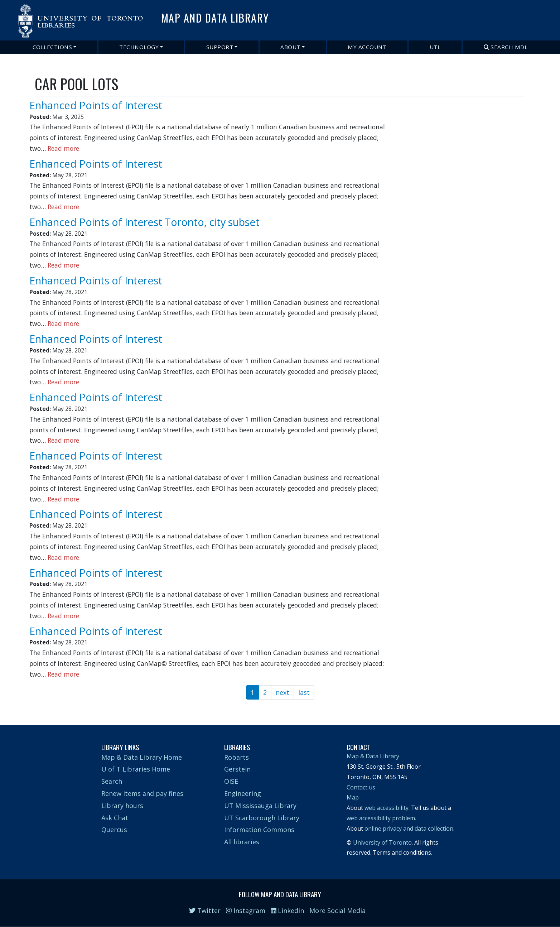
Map (353, 797)
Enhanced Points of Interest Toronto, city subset (144, 222)
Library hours (122, 806)
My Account (367, 47)
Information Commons (259, 830)
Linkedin (288, 911)
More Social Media (337, 911)
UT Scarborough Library (262, 818)
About (290, 47)
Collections (52, 47)
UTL (435, 47)
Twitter (205, 911)
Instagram (246, 911)
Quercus (114, 830)
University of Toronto (382, 842)
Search (112, 781)
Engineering (243, 793)
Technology (139, 47)
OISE (231, 781)
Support (220, 47)
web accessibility (387, 808)
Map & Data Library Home (142, 757)
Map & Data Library (373, 756)
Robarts (236, 757)
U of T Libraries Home (136, 769)
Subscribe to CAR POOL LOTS (38, 704)
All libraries (242, 842)
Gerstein (237, 769)
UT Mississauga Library (260, 806)
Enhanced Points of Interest (96, 105)
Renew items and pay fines (142, 793)
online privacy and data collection (409, 828)
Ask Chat (115, 818)
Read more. (64, 148)
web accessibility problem (381, 818)
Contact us (361, 787)
